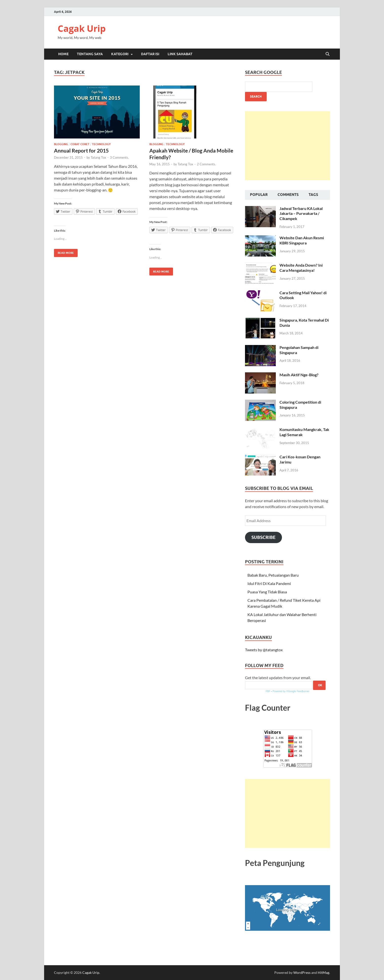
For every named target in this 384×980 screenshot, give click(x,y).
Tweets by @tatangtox (264, 650)
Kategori (120, 54)
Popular (259, 195)
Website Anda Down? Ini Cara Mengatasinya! (301, 268)
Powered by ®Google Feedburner (291, 691)
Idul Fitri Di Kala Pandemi (269, 583)
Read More (64, 252)
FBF (268, 691)
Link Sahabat (180, 54)
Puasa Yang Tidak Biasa (267, 592)
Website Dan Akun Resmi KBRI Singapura (302, 240)
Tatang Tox (98, 157)
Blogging (61, 144)
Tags (313, 195)
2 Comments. (206, 164)
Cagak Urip (82, 28)
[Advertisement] (288, 146)
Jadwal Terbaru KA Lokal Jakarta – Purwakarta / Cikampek (301, 214)
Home (63, 54)
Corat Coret (80, 144)
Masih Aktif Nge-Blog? (299, 375)
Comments (288, 195)
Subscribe (263, 537)
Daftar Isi (150, 54)
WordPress (302, 972)
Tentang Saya (90, 54)
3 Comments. (119, 157)
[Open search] (328, 54)
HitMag (323, 972)
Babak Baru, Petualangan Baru (273, 575)
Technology (101, 144)
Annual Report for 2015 (81, 150)
